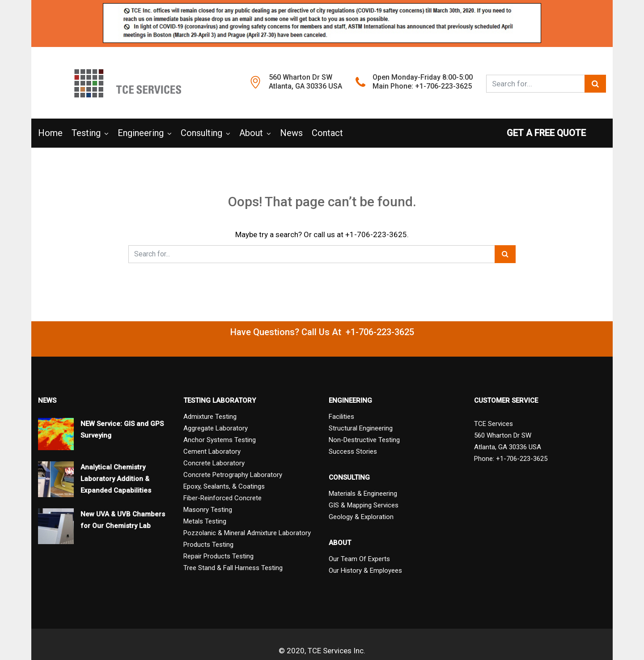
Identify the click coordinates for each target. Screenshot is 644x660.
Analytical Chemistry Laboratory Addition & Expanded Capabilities (116, 479)
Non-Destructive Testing (364, 440)
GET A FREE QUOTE (556, 133)
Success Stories (353, 451)
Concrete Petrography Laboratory (233, 475)
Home (50, 133)
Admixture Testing (210, 417)
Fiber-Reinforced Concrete (222, 498)
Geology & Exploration (361, 517)
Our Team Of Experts (359, 559)
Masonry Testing (208, 510)
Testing (86, 133)
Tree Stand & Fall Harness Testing (233, 568)
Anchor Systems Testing (220, 440)
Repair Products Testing (218, 556)
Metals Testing (205, 521)
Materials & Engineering (363, 494)
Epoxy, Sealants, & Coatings (224, 486)
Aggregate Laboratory (216, 428)
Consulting (201, 133)
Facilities (341, 417)
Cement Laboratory (212, 451)
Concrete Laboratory (214, 463)
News (291, 133)
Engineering (141, 133)
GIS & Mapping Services (364, 505)
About (251, 133)
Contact (327, 133)
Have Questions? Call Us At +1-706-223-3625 (322, 332)
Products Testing (208, 545)
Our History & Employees (365, 571)
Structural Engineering (361, 428)
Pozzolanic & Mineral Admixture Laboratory (247, 533)
